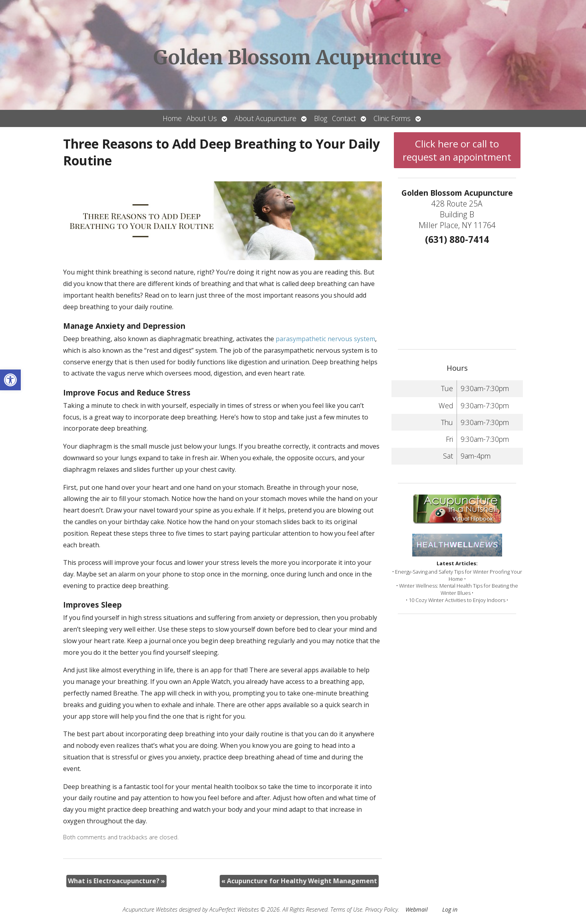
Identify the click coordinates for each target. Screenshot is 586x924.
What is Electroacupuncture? (116, 881)
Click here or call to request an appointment (457, 150)
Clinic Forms (392, 118)
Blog (321, 118)
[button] (10, 380)
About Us (202, 118)
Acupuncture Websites (150, 909)
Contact (344, 118)
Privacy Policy (381, 909)
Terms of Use (346, 909)
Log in (450, 909)
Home (172, 118)
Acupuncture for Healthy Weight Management (299, 881)
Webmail (417, 909)
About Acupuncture (265, 118)
